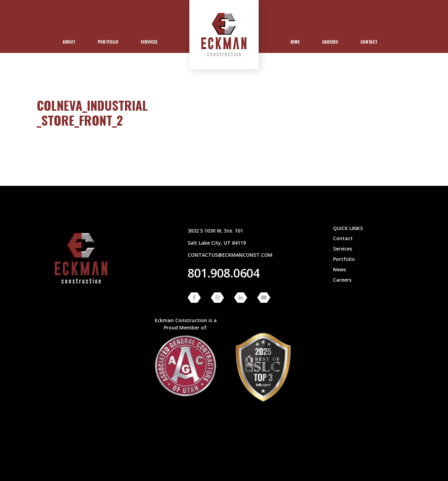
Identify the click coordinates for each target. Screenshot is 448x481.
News (295, 42)
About (69, 42)
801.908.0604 (224, 273)
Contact (369, 42)
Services (149, 42)
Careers (330, 42)
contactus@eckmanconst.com (230, 255)
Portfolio (108, 42)
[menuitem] (69, 42)
